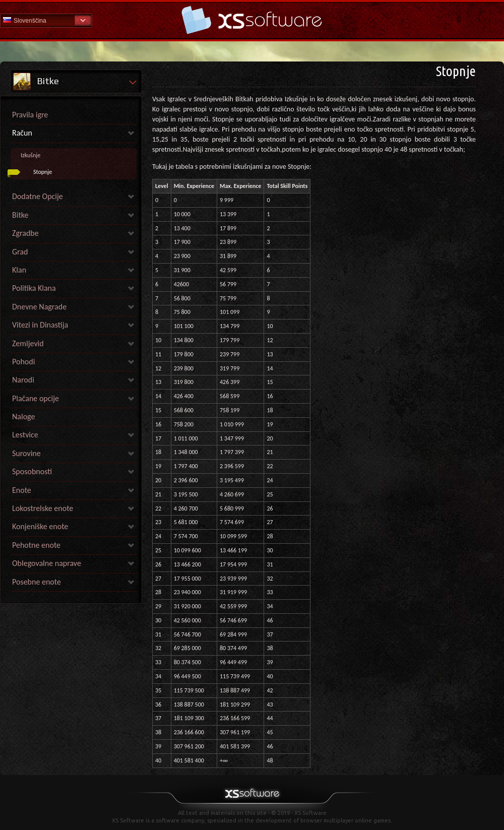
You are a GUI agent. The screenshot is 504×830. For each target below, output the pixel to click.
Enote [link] (22, 490)
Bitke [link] (20, 215)
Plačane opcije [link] (36, 398)
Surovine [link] (26, 453)
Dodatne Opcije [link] (38, 196)
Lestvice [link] (25, 435)
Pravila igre (30, 115)
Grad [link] (20, 252)
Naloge (23, 417)
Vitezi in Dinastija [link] (40, 325)
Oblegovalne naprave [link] (47, 563)
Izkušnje (30, 155)
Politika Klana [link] (34, 288)
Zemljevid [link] (28, 343)
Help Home (252, 20)
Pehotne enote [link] (36, 545)
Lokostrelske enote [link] (43, 508)
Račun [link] (22, 133)
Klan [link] (19, 270)
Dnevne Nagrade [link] (39, 307)
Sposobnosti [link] (32, 471)
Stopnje (43, 172)
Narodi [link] (23, 380)
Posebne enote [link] (37, 582)
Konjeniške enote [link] (40, 526)
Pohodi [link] (23, 362)
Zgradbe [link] (25, 233)
